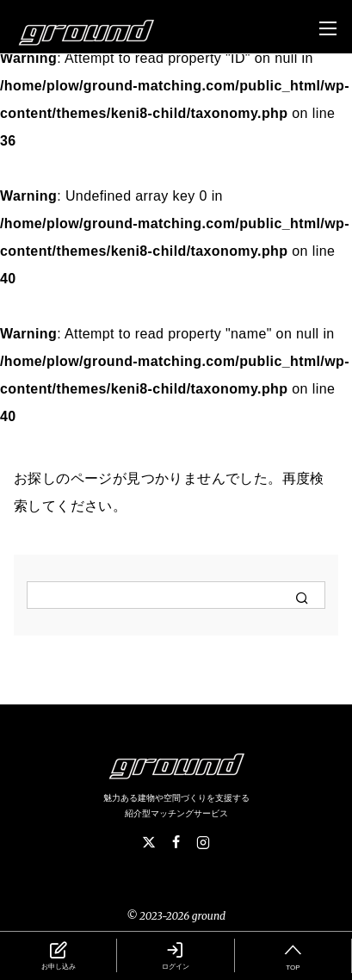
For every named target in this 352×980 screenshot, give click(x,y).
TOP (293, 955)
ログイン (175, 955)
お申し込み (58, 955)
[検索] (176, 595)
